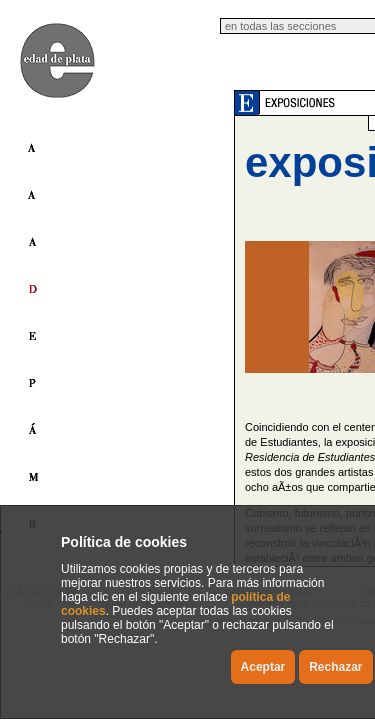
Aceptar (263, 667)
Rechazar (335, 667)
